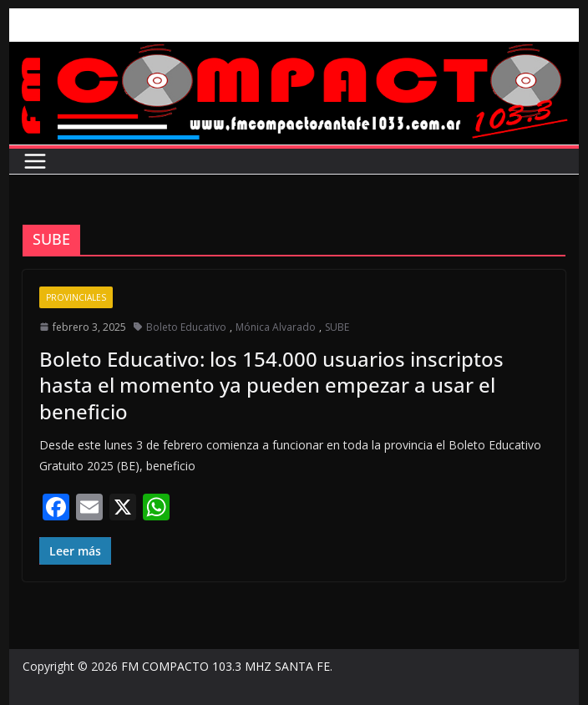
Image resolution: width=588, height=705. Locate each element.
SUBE (337, 327)
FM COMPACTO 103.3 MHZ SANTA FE (226, 666)
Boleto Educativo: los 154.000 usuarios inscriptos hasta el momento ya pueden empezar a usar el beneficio (271, 385)
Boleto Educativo (186, 327)
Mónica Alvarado (276, 327)
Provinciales (76, 297)
